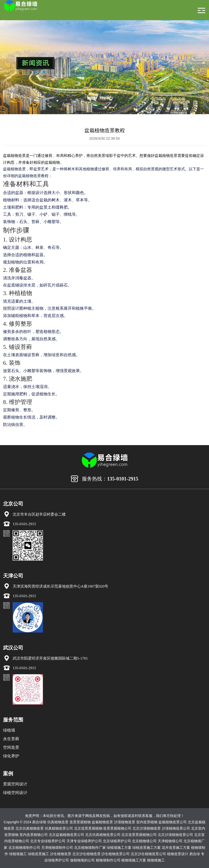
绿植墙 (9, 730)
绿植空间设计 (15, 793)
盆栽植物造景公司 (173, 822)
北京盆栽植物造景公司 (66, 835)
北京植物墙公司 (144, 841)
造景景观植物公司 (117, 828)
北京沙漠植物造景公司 (175, 835)
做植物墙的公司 (82, 860)
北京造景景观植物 (88, 828)
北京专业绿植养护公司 (48, 841)
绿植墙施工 (18, 854)
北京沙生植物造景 (86, 854)
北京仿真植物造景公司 (103, 835)
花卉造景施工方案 (176, 848)
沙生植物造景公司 (115, 854)
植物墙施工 (156, 860)
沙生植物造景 (61, 854)
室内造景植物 (147, 822)
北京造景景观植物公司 (139, 835)
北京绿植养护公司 (117, 841)
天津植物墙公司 (170, 841)
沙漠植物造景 (125, 822)
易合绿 (195, 854)
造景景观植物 (80, 822)
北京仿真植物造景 (30, 828)
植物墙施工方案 (134, 860)
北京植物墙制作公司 (24, 848)
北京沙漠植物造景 (147, 828)
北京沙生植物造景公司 (148, 854)
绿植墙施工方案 (119, 848)
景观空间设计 (15, 784)
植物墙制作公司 (108, 860)
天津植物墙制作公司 (57, 848)
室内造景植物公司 (34, 835)
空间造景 (11, 747)
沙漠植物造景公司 (176, 828)
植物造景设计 (178, 854)
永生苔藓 (11, 739)
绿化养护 (11, 756)
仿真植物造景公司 (59, 828)
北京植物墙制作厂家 (90, 848)
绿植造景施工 (38, 854)
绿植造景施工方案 (147, 848)
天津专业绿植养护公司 (84, 841)
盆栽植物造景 (102, 822)
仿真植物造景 (58, 822)
